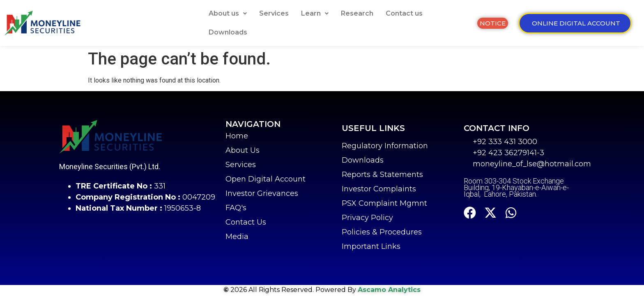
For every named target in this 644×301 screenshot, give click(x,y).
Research (357, 13)
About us (228, 13)
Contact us (404, 13)
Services (274, 13)
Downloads (228, 32)
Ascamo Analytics (389, 290)
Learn (315, 13)
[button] (228, 14)
